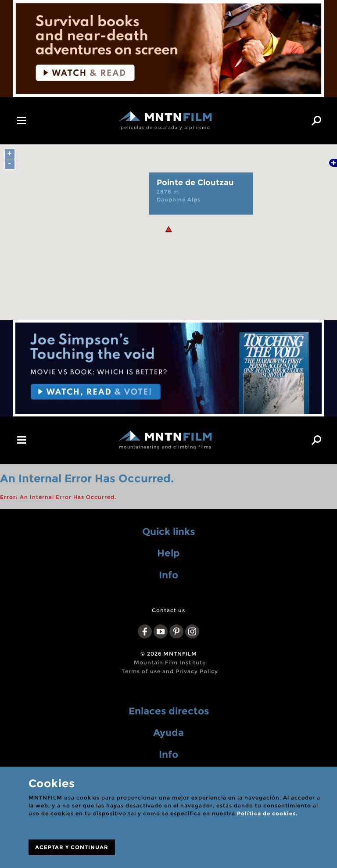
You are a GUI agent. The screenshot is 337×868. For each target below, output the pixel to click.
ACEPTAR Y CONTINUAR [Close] (72, 847)
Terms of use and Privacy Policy (170, 671)
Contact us (168, 610)
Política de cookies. (267, 813)
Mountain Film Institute (170, 662)
